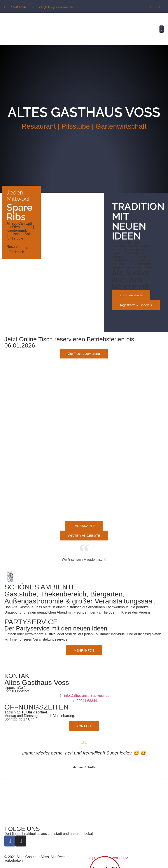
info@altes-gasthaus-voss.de (56, 7)
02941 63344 (19, 7)
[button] (162, 29)
